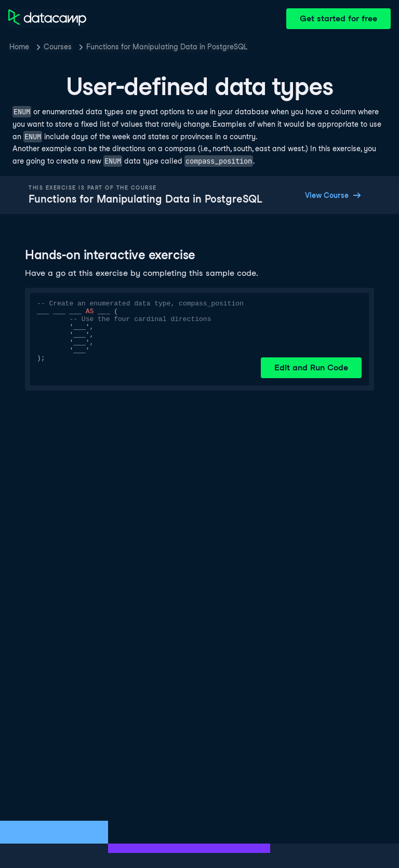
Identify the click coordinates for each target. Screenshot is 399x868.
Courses (58, 47)
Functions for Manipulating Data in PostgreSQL (167, 47)
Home (19, 47)
